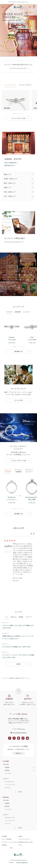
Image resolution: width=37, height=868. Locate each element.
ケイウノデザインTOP (18, 118)
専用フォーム (12, 723)
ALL (7, 617)
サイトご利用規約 (7, 839)
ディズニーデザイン (26, 85)
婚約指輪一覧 (19, 351)
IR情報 (20, 836)
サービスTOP (18, 400)
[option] (18, 30)
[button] (31, 534)
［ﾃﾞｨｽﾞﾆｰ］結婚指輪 (19, 471)
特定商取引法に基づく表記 (26, 842)
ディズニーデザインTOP (18, 461)
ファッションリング (10, 785)
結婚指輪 (18, 312)
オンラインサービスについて (13, 242)
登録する (18, 753)
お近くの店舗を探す (11, 163)
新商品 (21, 617)
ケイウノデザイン (11, 85)
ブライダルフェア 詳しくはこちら (18, 2)
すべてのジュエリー (10, 782)
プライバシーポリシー (24, 839)
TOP (18, 691)
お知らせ (14, 617)
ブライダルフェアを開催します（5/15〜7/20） (17, 647)
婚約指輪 (9, 312)
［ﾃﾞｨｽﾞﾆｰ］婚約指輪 (8, 471)
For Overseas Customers (18, 733)
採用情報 (4, 845)
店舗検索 (9, 699)
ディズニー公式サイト (22, 862)
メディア (29, 617)
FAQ (11, 848)
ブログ (20, 845)
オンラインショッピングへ (19, 68)
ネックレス (8, 788)
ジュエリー (27, 312)
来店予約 (28, 699)
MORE (18, 288)
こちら (23, 729)
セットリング (8, 773)
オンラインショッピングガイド (10, 842)
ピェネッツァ (8, 552)
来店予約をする (9, 165)
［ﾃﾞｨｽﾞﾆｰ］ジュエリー (29, 471)
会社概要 (4, 836)
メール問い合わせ (20, 714)
